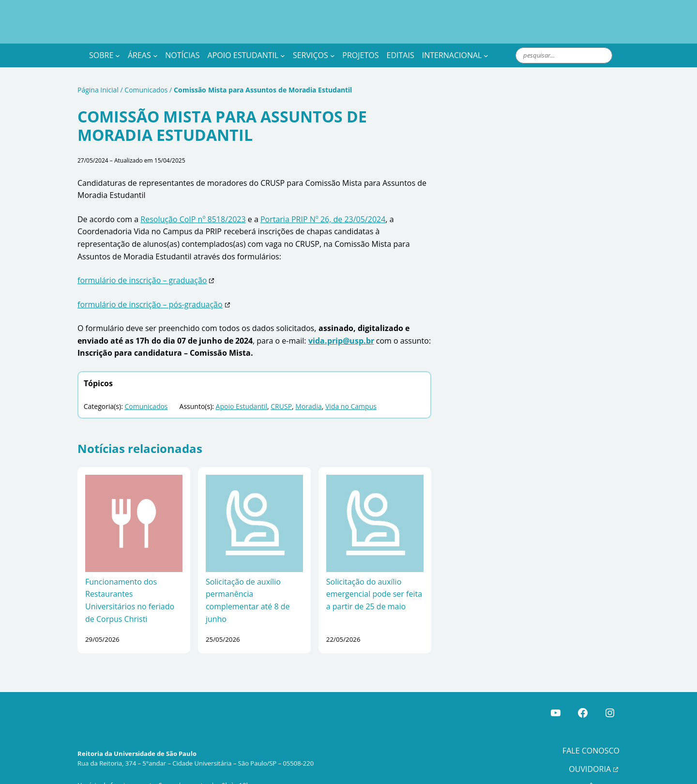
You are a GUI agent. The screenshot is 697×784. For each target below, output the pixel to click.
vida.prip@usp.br (287, 329)
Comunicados (139, 90)
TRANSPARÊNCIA (579, 763)
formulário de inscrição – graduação (133, 269)
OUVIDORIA (589, 745)
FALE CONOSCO (591, 727)
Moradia (287, 395)
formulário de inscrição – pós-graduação (140, 293)
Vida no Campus (325, 395)
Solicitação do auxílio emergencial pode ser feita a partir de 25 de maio (370, 582)
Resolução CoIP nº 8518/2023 (179, 220)
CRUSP (262, 395)
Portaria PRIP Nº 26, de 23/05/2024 (293, 220)
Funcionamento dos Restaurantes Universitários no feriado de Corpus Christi (133, 582)
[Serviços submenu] (341, 56)
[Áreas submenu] (158, 56)
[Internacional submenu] (501, 56)
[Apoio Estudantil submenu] (290, 56)
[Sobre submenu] (119, 56)
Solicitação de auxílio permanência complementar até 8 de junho (254, 582)
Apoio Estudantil (225, 395)
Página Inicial (96, 90)
